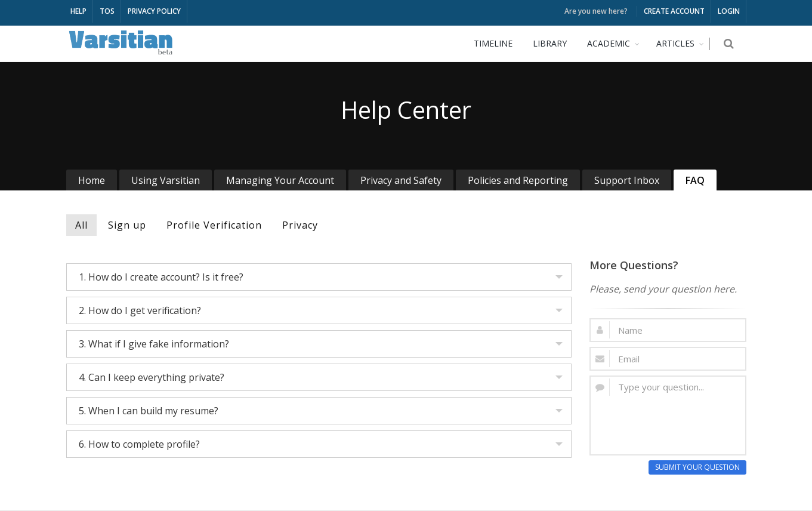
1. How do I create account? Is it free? (161, 277)
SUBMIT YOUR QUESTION (697, 467)
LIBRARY (556, 43)
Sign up (127, 225)
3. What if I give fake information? (154, 344)
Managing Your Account (280, 180)
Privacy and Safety (401, 180)
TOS (107, 11)
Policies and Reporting (518, 180)
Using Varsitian (166, 180)
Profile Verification (214, 225)
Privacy (300, 225)
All (81, 225)
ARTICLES (681, 43)
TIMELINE (499, 43)
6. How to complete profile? (139, 444)
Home (92, 180)
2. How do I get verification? (140, 310)
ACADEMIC (615, 43)
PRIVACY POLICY (154, 11)
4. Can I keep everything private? (152, 377)
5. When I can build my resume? (149, 411)
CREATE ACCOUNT (674, 11)
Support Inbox (627, 180)
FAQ (695, 180)
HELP (78, 11)
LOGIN (729, 11)
